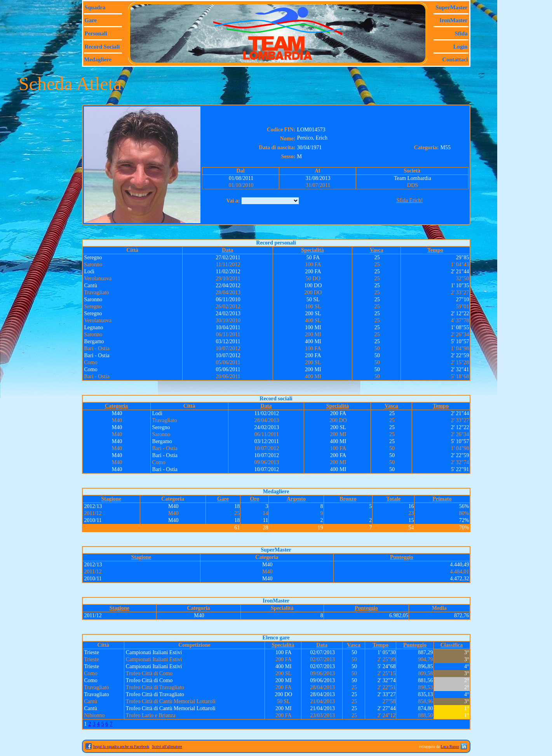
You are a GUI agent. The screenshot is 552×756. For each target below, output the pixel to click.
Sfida (461, 33)
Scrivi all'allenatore (167, 746)
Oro (254, 499)
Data (227, 250)
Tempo (435, 250)
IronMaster (453, 20)
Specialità (312, 250)
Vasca (377, 250)
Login (461, 47)
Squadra (95, 7)
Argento (296, 499)
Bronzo (348, 499)
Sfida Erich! (409, 200)
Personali (96, 33)
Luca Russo (450, 746)
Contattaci (455, 59)
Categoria (116, 406)
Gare (91, 20)
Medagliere (98, 59)
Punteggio (402, 557)
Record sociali (102, 47)
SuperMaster (451, 7)
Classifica (452, 645)
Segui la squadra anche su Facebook (121, 746)
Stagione (111, 499)
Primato (442, 499)
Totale (393, 499)
